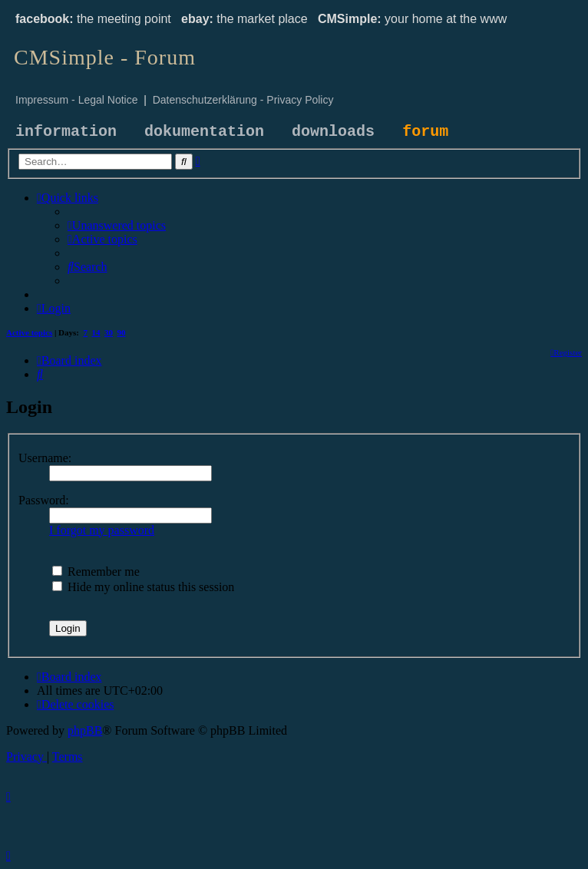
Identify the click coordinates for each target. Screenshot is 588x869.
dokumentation (204, 132)
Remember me (96, 572)
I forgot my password (102, 530)
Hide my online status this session (143, 587)
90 (122, 332)
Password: (44, 500)
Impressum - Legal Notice (77, 100)
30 (109, 332)
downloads (333, 132)
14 (96, 332)
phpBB (85, 730)
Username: (45, 458)
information (66, 132)
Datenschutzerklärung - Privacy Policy (243, 100)
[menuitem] (117, 225)
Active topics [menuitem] (29, 332)
